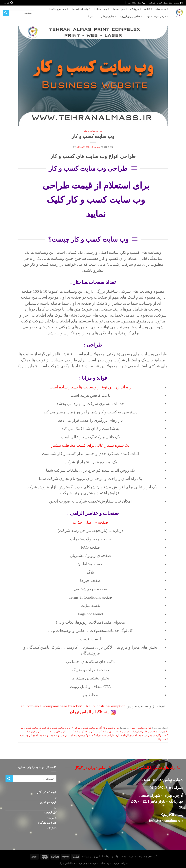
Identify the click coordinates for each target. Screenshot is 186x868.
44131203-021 (151, 780)
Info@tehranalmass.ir (166, 821)
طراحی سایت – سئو (156, 17)
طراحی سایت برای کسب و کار (99, 735)
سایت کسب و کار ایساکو (52, 728)
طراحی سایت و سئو (93, 131)
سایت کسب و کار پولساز (149, 732)
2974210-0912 (160, 788)
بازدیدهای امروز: (47, 802)
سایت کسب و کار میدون (43, 732)
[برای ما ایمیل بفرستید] (8, 3)
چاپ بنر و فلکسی (57, 9)
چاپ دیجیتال (100, 9)
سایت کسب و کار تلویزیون (123, 732)
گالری (147, 9)
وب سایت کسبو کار (39, 735)
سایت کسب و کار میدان (68, 732)
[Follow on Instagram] (12, 3)
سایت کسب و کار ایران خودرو (80, 728)
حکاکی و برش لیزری (130, 17)
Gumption (117, 706)
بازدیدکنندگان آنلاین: (46, 792)
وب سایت (55, 735)
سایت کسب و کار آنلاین (108, 728)
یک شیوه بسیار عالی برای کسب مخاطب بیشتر (91, 445)
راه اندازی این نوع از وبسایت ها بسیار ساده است (90, 387)
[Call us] (5, 3)
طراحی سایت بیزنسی (71, 735)
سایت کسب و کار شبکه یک (95, 732)
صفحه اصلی (161, 9)
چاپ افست (118, 9)
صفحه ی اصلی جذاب (90, 522)
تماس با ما (90, 17)
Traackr (73, 706)
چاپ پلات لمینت (80, 9)
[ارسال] (6, 13)
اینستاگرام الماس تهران (90, 712)
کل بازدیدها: (50, 813)
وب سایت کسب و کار (93, 136)
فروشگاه (135, 9)
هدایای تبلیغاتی (107, 17)
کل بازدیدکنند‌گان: (47, 823)
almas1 (81, 147)
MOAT (85, 706)
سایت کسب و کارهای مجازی (130, 735)
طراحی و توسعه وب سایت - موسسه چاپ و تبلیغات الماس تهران (93, 863)
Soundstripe (100, 706)
